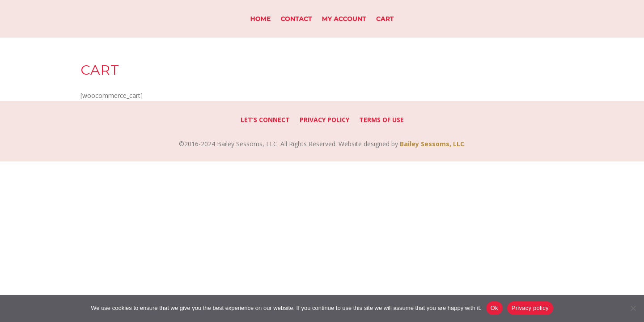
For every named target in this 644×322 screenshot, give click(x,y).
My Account (344, 19)
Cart (385, 19)
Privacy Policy (324, 120)
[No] (633, 308)
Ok (494, 308)
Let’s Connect (265, 120)
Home (260, 19)
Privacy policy (530, 308)
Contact (296, 19)
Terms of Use (381, 120)
